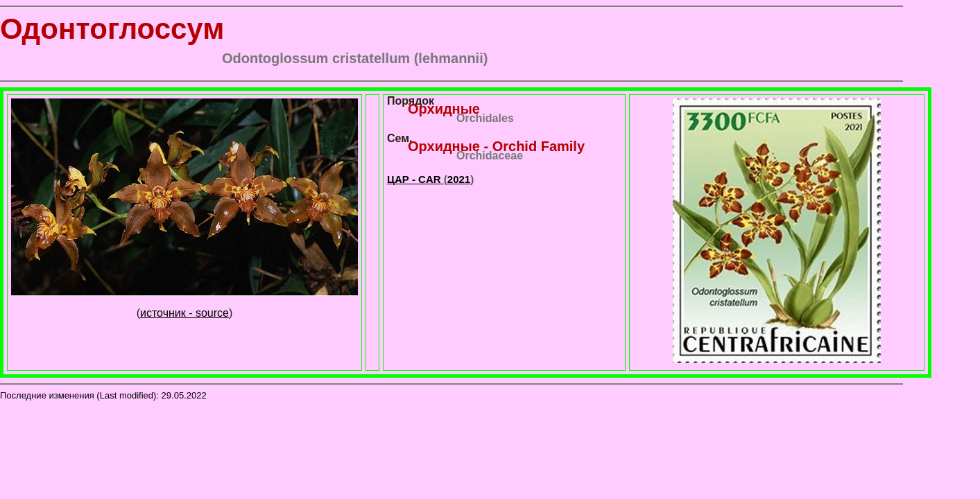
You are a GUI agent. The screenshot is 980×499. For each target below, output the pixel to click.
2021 (459, 179)
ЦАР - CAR (415, 179)
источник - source (184, 313)
